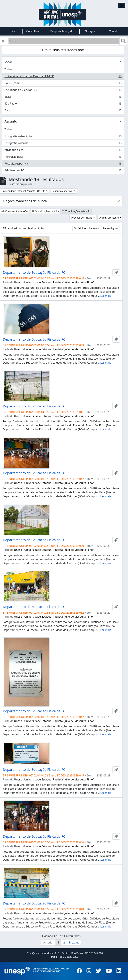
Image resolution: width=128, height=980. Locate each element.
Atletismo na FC (63, 171)
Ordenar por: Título (82, 218)
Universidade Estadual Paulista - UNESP (63, 77)
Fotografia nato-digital (63, 137)
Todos (8, 69)
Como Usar (33, 31)
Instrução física (63, 157)
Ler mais (106, 296)
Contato (113, 31)
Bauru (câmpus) (63, 84)
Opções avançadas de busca (25, 201)
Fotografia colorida (63, 144)
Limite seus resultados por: (63, 50)
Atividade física (63, 151)
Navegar (90, 31)
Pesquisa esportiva (63, 164)
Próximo (74, 942)
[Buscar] (64, 41)
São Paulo (63, 104)
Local (9, 61)
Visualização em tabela (76, 211)
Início (13, 31)
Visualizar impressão (14, 211)
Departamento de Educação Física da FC (34, 273)
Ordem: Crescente (109, 218)
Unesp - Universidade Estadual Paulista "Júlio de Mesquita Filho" (54, 282)
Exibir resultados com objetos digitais (96, 228)
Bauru (63, 111)
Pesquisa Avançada (61, 31)
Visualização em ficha (45, 211)
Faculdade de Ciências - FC (63, 91)
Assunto (11, 121)
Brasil (63, 97)
